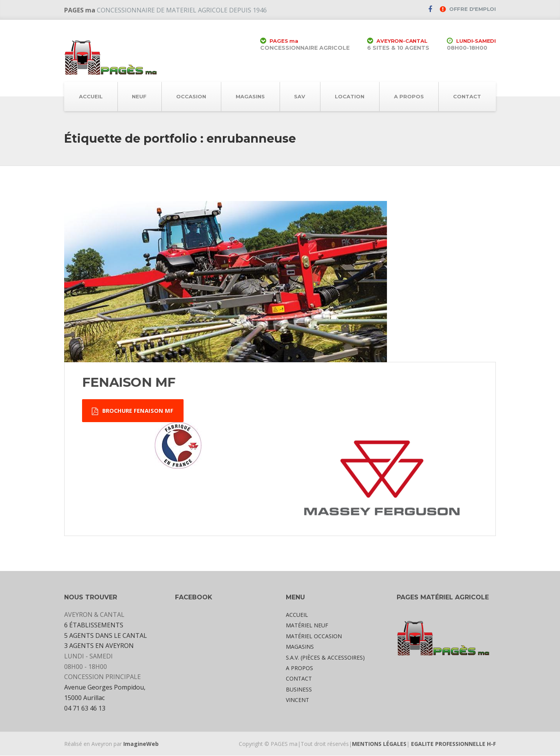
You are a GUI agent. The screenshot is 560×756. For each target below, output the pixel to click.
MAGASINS (250, 96)
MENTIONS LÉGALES (379, 744)
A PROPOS (409, 96)
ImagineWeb (141, 744)
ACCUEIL (91, 96)
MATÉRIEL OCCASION (314, 637)
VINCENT (297, 701)
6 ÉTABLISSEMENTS (94, 625)
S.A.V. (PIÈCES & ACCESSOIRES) (325, 658)
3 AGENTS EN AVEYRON (99, 646)
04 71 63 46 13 (85, 709)
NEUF (139, 96)
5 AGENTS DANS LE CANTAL (106, 636)
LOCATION (350, 96)
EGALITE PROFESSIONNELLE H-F (453, 744)
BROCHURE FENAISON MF (134, 411)
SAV (300, 96)
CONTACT (467, 96)
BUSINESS (299, 690)
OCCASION (191, 96)
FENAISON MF (129, 382)
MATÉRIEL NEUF (307, 626)
